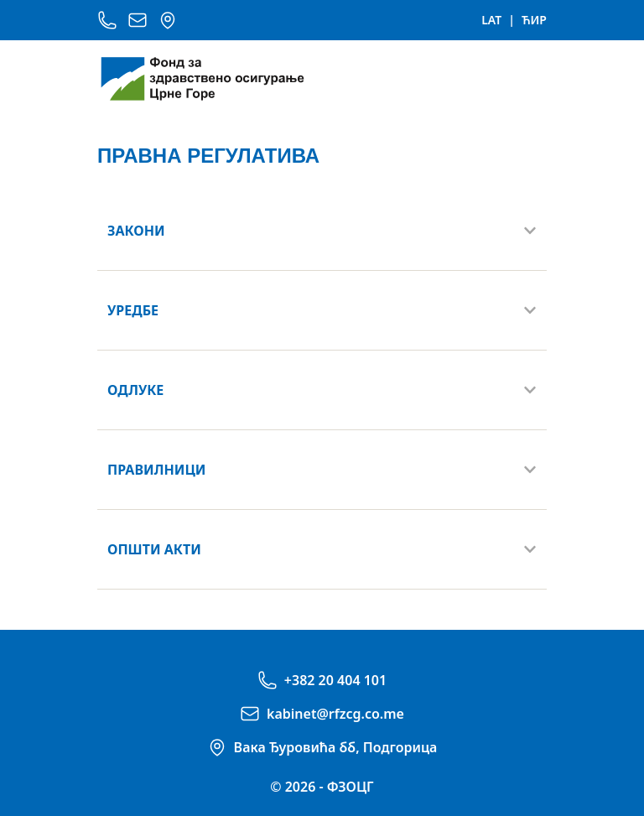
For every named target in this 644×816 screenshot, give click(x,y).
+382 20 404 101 (335, 680)
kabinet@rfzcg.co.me (335, 714)
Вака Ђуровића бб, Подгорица (336, 747)
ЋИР (534, 20)
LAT (491, 20)
